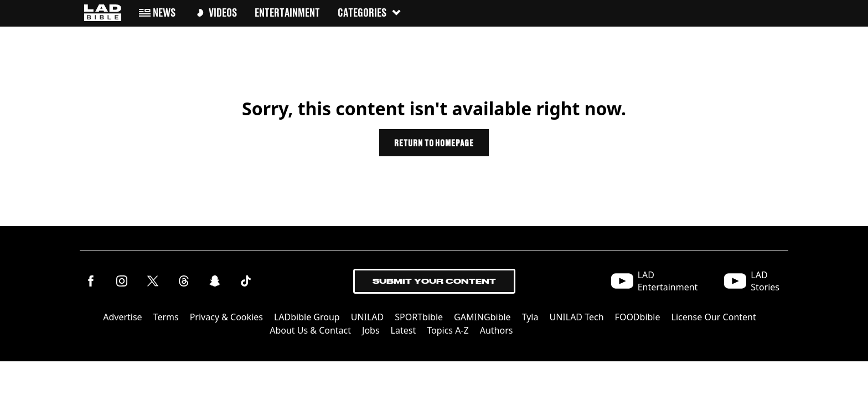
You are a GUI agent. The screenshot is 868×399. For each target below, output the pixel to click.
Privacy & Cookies (226, 317)
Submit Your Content (434, 281)
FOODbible (638, 317)
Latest (404, 330)
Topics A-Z (448, 330)
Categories (370, 12)
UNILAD (368, 317)
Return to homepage (434, 143)
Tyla (530, 317)
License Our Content (714, 317)
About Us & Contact (310, 330)
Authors (497, 330)
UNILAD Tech (576, 317)
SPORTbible (419, 317)
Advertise (122, 317)
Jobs (371, 330)
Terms (166, 317)
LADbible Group (307, 317)
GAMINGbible (482, 317)
